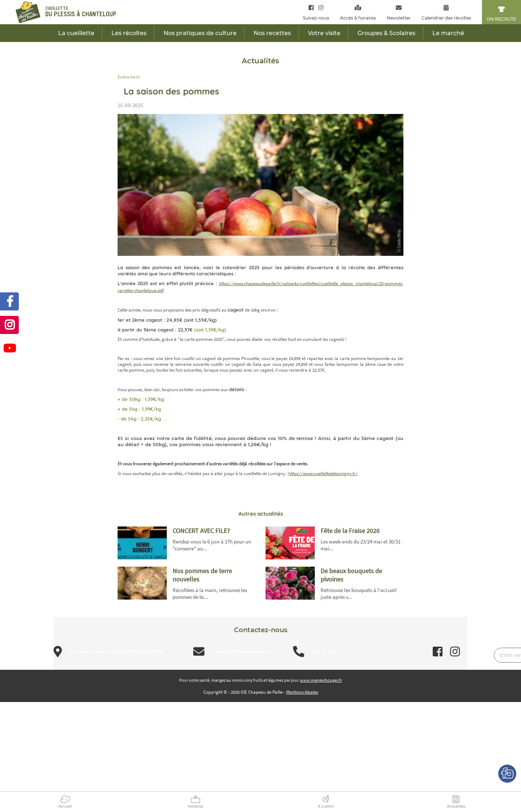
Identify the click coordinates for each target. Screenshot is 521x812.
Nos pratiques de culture (200, 33)
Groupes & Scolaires (386, 33)
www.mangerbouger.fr (321, 680)
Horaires (195, 806)
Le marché (448, 33)
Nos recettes (272, 33)
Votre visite (324, 33)
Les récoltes (129, 33)
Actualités (456, 806)
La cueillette (76, 33)
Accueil (65, 806)
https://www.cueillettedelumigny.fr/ (323, 473)
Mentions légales (302, 692)
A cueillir (326, 806)
